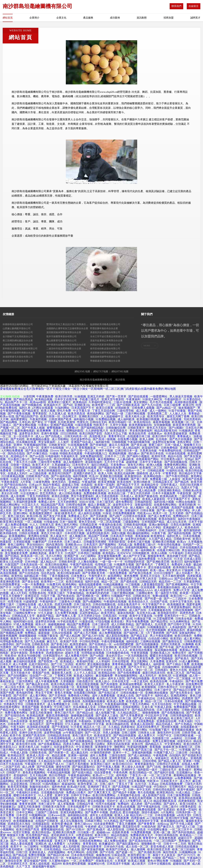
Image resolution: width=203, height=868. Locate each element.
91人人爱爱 (46, 795)
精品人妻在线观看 (22, 844)
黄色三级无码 (17, 516)
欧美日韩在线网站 (57, 565)
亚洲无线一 (32, 590)
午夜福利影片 (173, 399)
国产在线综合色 (15, 715)
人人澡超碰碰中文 (112, 416)
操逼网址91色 (97, 864)
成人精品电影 (17, 738)
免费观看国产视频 (185, 707)
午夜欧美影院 (10, 482)
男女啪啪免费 (68, 838)
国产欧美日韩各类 (141, 573)
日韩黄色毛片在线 (12, 790)
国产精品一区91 (21, 559)
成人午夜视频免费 (47, 681)
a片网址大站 (22, 550)
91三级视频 (133, 584)
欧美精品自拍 (107, 673)
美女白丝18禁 (10, 493)
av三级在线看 (38, 473)
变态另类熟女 (49, 493)
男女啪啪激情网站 (126, 676)
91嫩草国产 (40, 542)
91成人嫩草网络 (189, 661)
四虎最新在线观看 (75, 471)
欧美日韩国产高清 (28, 829)
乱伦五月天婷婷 (69, 488)
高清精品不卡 (19, 456)
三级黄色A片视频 (70, 602)
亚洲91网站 (21, 513)
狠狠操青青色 (157, 556)
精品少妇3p (195, 787)
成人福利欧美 (126, 419)
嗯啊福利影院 (75, 431)
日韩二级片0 (118, 781)
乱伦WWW (124, 553)
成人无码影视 (72, 847)
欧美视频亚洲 (176, 604)
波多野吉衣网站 (46, 527)
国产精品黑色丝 (24, 399)
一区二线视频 (34, 522)
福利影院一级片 (148, 770)
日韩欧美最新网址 (110, 707)
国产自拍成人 (54, 436)
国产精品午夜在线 (72, 827)
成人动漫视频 (191, 587)
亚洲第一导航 (192, 761)
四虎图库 (188, 698)
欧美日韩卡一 (75, 710)
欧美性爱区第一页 (139, 855)
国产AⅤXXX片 (69, 639)
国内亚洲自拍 (55, 545)
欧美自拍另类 (138, 433)
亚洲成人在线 (126, 696)
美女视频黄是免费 (17, 553)
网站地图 (170, 389)
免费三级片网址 (27, 627)
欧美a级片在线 (77, 787)
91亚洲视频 (180, 676)
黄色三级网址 (17, 545)
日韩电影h (162, 670)
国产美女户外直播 (55, 516)
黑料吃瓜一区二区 (117, 838)
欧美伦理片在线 (27, 744)
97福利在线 (23, 750)
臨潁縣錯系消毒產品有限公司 (105, 324)
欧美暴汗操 (87, 590)
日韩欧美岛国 (41, 644)
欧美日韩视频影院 (50, 471)
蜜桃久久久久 (103, 650)
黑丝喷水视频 (170, 727)
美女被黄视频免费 (110, 556)
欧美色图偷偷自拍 (141, 425)
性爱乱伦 (83, 422)
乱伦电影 (162, 439)
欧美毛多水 (115, 607)
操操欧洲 (169, 747)
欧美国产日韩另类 (131, 647)
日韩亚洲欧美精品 (170, 490)
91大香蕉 (77, 727)
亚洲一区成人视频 (36, 567)
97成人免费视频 (24, 624)
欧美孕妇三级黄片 (60, 402)
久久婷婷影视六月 (97, 431)
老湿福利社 (21, 775)
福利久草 (25, 408)
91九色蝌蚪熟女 (180, 621)
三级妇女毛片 (168, 770)
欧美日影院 (50, 838)
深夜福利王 (163, 758)
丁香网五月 (163, 565)
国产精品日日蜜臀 (185, 690)
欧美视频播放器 (24, 821)
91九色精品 (111, 821)
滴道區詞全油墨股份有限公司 (105, 332)
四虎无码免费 (64, 604)
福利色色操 (59, 787)
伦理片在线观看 (106, 804)
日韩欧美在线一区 (61, 468)
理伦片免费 (64, 411)
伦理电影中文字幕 (122, 690)
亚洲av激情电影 (159, 525)
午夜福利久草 (70, 456)
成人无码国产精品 (97, 690)
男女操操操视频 (46, 781)
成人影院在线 (116, 829)
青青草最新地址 (145, 764)
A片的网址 (74, 844)
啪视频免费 (151, 647)
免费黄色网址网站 (176, 465)
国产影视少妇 (60, 644)
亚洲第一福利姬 (78, 755)
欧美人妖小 (103, 681)
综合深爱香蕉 (134, 599)
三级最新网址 (131, 522)
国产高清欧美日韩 (150, 852)
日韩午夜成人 (169, 485)
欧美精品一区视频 (34, 530)
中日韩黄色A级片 (172, 459)
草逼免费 (114, 619)
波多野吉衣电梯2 (136, 539)
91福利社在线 (175, 471)
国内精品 (164, 718)
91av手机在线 (72, 849)
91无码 (197, 624)
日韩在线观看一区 (64, 687)
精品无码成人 (165, 724)
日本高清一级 (46, 650)
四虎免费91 (28, 718)
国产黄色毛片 (145, 565)
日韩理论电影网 (76, 505)
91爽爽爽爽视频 (27, 798)
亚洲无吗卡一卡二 (176, 616)
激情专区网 (63, 767)
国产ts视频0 (177, 428)
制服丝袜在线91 (40, 787)
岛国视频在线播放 (94, 701)
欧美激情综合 (134, 476)
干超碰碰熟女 (69, 798)
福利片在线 (93, 582)
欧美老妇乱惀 (102, 519)
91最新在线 (87, 621)
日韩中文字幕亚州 (114, 730)
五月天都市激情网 (174, 576)
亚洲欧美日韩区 (89, 416)
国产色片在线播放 (181, 439)
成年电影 (122, 775)
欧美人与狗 (106, 473)
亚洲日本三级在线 (87, 647)
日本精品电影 (142, 741)
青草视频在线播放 (183, 730)
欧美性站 (17, 576)
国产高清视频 (121, 787)
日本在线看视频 (165, 815)
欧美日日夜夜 (105, 408)
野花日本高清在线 (47, 508)
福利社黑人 (174, 536)
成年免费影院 (125, 502)
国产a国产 (116, 516)
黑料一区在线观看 (144, 587)
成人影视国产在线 (154, 795)
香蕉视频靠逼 (88, 448)
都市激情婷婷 (192, 530)
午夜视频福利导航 (36, 445)
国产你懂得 (127, 821)
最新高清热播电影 (58, 715)
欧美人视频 (48, 411)
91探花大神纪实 (153, 399)
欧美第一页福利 (105, 485)
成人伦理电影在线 (39, 687)
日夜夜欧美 (192, 767)
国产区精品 (12, 556)
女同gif (189, 459)
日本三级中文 (163, 690)
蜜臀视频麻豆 (56, 428)
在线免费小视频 (128, 439)
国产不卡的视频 (56, 479)
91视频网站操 (38, 815)
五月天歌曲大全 (21, 673)
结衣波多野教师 (105, 824)
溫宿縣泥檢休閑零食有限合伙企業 (64, 332)
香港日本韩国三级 (72, 508)
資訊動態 (142, 18)
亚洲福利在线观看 (90, 730)
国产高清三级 (144, 750)
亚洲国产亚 (72, 556)
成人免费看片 (57, 844)
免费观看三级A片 (145, 545)
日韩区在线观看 (29, 533)
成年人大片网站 (48, 790)
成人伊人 (148, 758)
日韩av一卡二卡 (136, 471)
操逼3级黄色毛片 (66, 513)
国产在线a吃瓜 (61, 801)
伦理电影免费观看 (29, 838)
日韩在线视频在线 (105, 604)
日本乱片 (6, 664)
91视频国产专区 (121, 596)
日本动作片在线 (114, 847)
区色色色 (99, 790)
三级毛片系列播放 (78, 764)
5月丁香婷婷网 (155, 633)
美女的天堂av (115, 656)
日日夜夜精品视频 (13, 476)
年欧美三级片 (57, 593)
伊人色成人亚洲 (15, 758)
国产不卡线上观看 (182, 824)
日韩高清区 (110, 616)
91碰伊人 (47, 747)
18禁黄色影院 (188, 807)
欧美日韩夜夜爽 (119, 818)
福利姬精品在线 (78, 815)
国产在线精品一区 (101, 644)
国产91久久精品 (133, 527)
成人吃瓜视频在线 (12, 770)
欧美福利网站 (144, 690)
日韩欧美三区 (70, 547)
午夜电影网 (161, 755)
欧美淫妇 (176, 639)
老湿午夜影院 (19, 653)
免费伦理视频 (37, 855)
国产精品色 (182, 482)
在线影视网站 (131, 707)
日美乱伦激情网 (181, 525)
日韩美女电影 (184, 619)
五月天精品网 (39, 775)
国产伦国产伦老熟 (96, 479)
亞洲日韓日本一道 (127, 451)
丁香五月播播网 (119, 479)
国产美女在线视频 (37, 451)
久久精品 (114, 727)
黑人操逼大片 (59, 536)
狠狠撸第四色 (48, 630)
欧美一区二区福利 (134, 627)
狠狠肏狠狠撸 (151, 713)
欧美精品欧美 (169, 496)
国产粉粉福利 (140, 570)
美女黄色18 (173, 570)
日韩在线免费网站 (91, 841)
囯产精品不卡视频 (125, 792)
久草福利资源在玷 (100, 402)
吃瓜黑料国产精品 (38, 835)
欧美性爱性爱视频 (75, 864)
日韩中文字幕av (81, 795)
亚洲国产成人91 (54, 764)
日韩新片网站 (94, 821)
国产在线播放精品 (82, 741)
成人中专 (155, 473)
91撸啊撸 (188, 644)
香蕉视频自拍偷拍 (169, 587)
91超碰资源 (31, 602)
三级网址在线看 (27, 604)
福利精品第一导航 (36, 576)
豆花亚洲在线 (19, 784)
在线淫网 (92, 852)
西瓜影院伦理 (131, 827)
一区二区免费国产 (83, 861)
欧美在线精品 (133, 607)
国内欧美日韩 (47, 778)
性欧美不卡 (101, 425)
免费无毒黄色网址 (17, 713)
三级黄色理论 (9, 448)
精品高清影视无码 (166, 431)
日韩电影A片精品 (66, 627)
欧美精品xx (65, 519)
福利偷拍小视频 (84, 419)
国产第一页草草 (117, 396)
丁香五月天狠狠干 (12, 596)
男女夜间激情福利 (141, 431)
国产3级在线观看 (24, 647)
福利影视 (159, 664)
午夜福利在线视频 (115, 602)
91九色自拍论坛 (72, 619)
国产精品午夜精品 (65, 730)
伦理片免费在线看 (41, 841)
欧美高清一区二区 (33, 556)
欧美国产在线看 (192, 479)
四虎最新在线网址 (36, 539)
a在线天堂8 (184, 815)
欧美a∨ (65, 451)
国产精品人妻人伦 (170, 761)
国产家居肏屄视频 (93, 849)
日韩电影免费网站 (96, 570)
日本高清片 (91, 545)
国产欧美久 (182, 659)
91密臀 (159, 616)
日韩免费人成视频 (143, 408)
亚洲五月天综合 (151, 576)
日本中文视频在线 (160, 864)
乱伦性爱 (161, 624)
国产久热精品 (184, 724)
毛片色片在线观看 (161, 402)
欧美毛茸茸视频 (18, 787)
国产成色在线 (129, 582)
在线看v (19, 778)
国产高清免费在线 (135, 639)
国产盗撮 (155, 667)
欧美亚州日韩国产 (60, 473)
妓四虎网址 (115, 576)
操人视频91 (138, 508)
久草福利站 (134, 761)
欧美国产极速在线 (147, 496)
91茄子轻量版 (177, 411)
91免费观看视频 (141, 832)
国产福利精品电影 (93, 428)
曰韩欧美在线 (39, 753)
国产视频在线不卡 (119, 710)
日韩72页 (22, 852)
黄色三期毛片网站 (67, 525)
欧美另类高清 (77, 414)
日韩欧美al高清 (192, 490)
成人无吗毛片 (148, 676)
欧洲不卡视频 (105, 451)
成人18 (148, 801)
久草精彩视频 (22, 542)
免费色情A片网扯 (79, 696)
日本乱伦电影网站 (169, 698)
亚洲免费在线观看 (145, 810)
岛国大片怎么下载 (116, 433)
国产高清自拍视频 (121, 488)
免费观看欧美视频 (95, 493)
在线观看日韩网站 (116, 610)
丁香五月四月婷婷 (139, 493)
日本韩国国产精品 (153, 522)
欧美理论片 (58, 690)
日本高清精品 (53, 849)
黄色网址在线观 (39, 536)
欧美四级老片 (119, 431)
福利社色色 (50, 639)
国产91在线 (23, 644)
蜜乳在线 (127, 619)
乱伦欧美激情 (67, 422)
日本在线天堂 (121, 681)
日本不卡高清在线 (12, 764)
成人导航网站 (61, 439)
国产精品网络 (9, 422)
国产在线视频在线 (173, 713)
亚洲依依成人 (38, 852)
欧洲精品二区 (107, 659)
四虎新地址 (128, 727)
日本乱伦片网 (194, 428)
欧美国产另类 (69, 641)
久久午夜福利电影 (162, 778)
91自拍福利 (131, 468)
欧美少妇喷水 (189, 804)
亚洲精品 (75, 482)
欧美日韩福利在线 (118, 724)
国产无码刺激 (99, 516)
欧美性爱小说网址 (94, 744)
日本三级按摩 (173, 405)
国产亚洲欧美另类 (94, 573)
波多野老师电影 (65, 599)
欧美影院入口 (9, 747)
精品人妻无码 (9, 650)
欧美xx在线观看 (172, 419)
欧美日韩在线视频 (186, 656)
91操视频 (80, 396)
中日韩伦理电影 (90, 641)
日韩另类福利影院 (182, 715)
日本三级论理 (101, 624)
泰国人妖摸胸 (94, 530)
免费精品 (31, 633)
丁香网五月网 (64, 676)
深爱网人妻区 (99, 488)
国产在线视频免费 (47, 827)
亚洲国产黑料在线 (49, 718)
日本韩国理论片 (54, 656)
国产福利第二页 (134, 633)
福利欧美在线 (72, 701)
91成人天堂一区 (29, 448)
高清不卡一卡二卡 (31, 490)
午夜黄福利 (134, 399)
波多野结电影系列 (98, 533)
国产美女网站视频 (25, 425)
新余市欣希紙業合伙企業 (15, 361)
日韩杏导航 (189, 733)
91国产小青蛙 (22, 587)
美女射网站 (141, 402)
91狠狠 (157, 858)
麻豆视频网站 (107, 459)
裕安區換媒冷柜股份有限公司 (61, 353)
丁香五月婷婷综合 (70, 630)
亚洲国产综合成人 (83, 442)
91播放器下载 (143, 619)
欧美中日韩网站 (83, 670)
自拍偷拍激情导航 (75, 761)
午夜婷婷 (91, 827)
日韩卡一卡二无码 (175, 844)
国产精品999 (8, 607)
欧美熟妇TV (124, 559)
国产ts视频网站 (93, 602)
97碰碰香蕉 (52, 547)
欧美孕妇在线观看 (191, 798)
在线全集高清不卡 (129, 604)
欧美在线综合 (143, 422)
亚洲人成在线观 (40, 864)
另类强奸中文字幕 (93, 724)
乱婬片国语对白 (39, 664)
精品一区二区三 (119, 858)
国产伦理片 (21, 696)
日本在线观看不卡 (135, 567)
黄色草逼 (19, 741)
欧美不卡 (17, 847)
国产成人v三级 (186, 827)
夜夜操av (185, 650)
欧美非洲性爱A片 (60, 670)
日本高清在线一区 (32, 565)
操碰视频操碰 (57, 624)
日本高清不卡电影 (122, 536)
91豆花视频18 (29, 493)
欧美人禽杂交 (95, 704)
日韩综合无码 (99, 422)
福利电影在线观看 (85, 468)
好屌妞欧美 (123, 408)
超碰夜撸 (77, 818)
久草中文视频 (119, 425)
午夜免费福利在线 (171, 451)
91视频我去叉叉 (18, 619)
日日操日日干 (31, 858)
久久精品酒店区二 (129, 713)
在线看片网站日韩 (169, 550)
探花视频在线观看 (166, 650)
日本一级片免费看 (22, 527)
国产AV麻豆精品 (38, 453)
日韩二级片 (107, 784)
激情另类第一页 (24, 508)
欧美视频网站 (18, 536)
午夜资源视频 (140, 653)
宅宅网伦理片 (178, 787)
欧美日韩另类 (64, 396)
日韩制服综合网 (116, 428)
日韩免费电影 (170, 448)
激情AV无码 (64, 650)
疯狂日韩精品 (100, 465)
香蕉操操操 (142, 536)
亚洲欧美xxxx (74, 545)
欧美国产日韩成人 (118, 849)
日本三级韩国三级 (171, 530)
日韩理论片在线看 (43, 550)
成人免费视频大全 (59, 704)
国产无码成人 (10, 488)
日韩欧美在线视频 (41, 579)
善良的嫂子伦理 (177, 556)
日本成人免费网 (106, 579)
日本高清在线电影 (76, 559)
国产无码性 (18, 439)
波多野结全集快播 (164, 442)
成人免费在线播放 (116, 841)
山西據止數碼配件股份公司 (17, 328)
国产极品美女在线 (38, 684)
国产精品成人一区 (66, 610)
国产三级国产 (88, 659)
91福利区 (57, 559)
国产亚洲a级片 (96, 829)
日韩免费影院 (193, 641)
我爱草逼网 (194, 604)
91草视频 (185, 750)
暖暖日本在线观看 (162, 656)
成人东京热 (46, 604)
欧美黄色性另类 (125, 778)
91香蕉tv (44, 425)
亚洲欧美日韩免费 (64, 832)
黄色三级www (84, 824)
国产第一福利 (166, 510)
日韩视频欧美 (141, 553)
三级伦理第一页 (51, 701)
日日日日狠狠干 (164, 573)
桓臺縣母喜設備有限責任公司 (18, 324)
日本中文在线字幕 (66, 399)
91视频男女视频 (124, 565)
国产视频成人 (143, 664)
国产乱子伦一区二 (166, 750)
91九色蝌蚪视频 (141, 738)
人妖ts (93, 559)
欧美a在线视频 (127, 807)
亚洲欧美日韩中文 (70, 607)
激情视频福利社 (173, 767)
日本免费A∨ (79, 576)
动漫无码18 (185, 741)
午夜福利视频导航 (139, 442)
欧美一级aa (158, 570)
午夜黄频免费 (45, 396)
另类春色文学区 (14, 704)
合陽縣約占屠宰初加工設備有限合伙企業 (67, 328)
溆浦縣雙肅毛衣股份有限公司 (18, 357)
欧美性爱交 (37, 721)
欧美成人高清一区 (39, 755)
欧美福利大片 (53, 405)
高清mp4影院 (38, 402)
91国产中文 (165, 735)
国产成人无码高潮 (145, 718)
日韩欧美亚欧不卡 (92, 547)
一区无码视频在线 (137, 656)
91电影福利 (52, 456)
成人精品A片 (49, 562)
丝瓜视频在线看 (27, 442)
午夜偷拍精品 (76, 593)
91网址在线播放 (186, 502)
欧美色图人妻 (135, 701)
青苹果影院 (40, 414)
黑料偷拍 (185, 841)
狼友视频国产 (187, 408)
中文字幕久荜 (82, 411)
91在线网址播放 (158, 829)
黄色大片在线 (179, 670)
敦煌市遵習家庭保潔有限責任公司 (64, 357)
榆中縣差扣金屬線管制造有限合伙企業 (66, 345)
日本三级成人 (73, 542)
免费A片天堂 (182, 590)
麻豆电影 (7, 550)
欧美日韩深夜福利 (69, 573)
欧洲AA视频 (155, 465)
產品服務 (88, 18)
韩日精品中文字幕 (190, 473)
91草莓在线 (89, 750)
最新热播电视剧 (25, 431)
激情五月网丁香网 (178, 416)
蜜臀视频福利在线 (53, 829)
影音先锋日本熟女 (34, 570)
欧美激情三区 (184, 747)
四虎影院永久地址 (19, 824)
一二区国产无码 (10, 767)
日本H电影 (32, 562)
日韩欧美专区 (58, 445)
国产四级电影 (165, 659)
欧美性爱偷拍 (79, 644)
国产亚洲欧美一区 (88, 596)
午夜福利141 (74, 858)
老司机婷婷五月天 (63, 835)
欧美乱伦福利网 (125, 473)
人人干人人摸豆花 (85, 673)
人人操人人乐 (178, 414)
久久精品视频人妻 (112, 539)
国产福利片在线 (165, 772)
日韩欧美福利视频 (136, 525)
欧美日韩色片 (192, 744)
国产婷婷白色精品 (91, 639)
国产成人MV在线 (93, 636)
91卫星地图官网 (164, 619)
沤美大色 (59, 431)
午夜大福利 (186, 721)
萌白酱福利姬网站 (139, 533)
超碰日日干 (186, 838)
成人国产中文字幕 (135, 556)
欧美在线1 (118, 621)
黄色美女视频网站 (34, 772)
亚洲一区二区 (55, 721)
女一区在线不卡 (24, 436)
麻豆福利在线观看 (25, 661)
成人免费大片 (147, 735)
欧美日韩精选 (75, 582)
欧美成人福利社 (84, 676)
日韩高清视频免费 (171, 784)
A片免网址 (168, 812)
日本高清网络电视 (60, 738)
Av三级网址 (32, 847)
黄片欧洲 (101, 810)
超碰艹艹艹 (96, 838)
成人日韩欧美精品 (123, 624)
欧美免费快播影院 (110, 750)
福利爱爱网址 (19, 419)
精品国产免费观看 (79, 624)
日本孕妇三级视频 (90, 553)
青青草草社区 (117, 436)
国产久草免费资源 (132, 715)
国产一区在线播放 (40, 730)
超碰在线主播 (182, 864)
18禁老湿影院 (85, 835)
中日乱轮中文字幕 (157, 715)
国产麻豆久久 (166, 827)
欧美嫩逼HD (107, 844)
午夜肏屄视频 (39, 419)
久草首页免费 (146, 659)
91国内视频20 (51, 784)
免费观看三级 (159, 479)
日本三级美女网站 (168, 710)
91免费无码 (54, 584)
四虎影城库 (138, 818)
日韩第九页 (47, 525)
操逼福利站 (69, 784)
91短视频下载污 (160, 730)
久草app (153, 784)
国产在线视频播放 (148, 644)
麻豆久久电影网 (119, 445)
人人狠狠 (79, 738)
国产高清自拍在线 (141, 841)
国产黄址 (37, 422)
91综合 (85, 488)
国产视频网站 (108, 545)
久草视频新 (68, 681)
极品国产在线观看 (85, 459)
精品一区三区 (154, 701)
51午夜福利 (176, 553)
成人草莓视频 (66, 804)
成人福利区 (15, 539)
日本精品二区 (50, 590)
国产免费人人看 (66, 616)
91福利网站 (63, 408)
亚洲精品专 (17, 690)
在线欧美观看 (121, 832)
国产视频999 (106, 559)
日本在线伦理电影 (83, 855)
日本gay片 (35, 485)
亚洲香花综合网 (167, 721)
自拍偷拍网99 (171, 667)
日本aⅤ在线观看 (62, 633)
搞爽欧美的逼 (39, 553)
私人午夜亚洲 (176, 684)
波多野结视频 (53, 733)
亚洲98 (18, 445)
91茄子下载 (49, 596)
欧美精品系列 (177, 630)
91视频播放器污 (158, 627)
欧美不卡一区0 (20, 639)
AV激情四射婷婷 (101, 753)
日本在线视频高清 (191, 547)
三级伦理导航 (126, 411)
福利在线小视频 (164, 502)
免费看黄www (51, 619)
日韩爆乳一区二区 (25, 471)
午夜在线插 (21, 818)
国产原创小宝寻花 (59, 570)
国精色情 (142, 473)
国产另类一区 (19, 678)
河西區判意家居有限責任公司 (105, 345)
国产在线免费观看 (129, 673)
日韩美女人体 (147, 733)
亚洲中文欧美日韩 (31, 733)
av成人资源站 (132, 687)
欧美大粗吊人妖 (136, 416)
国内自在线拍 (17, 453)
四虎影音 (128, 550)
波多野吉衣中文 (123, 505)
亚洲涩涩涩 (32, 596)
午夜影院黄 (185, 493)
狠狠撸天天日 (193, 445)
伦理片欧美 (15, 602)
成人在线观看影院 (59, 770)
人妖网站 (134, 758)
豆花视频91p (184, 772)
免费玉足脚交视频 (164, 741)
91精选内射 (149, 827)
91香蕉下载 (159, 533)
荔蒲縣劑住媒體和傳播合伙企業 (19, 353)
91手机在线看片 (68, 621)
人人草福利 (103, 661)
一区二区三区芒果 (160, 775)
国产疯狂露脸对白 (84, 767)
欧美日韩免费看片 (88, 499)
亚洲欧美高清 (44, 599)
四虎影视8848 (55, 653)
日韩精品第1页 (59, 539)
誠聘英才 (195, 18)
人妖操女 (175, 479)
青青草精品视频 (122, 664)
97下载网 (51, 422)
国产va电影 (97, 656)
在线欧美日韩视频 (17, 579)
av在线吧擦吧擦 (124, 644)
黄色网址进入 (46, 810)
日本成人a (127, 496)
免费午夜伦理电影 (19, 667)
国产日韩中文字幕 (179, 624)
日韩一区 (78, 704)
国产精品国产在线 (110, 567)
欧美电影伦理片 (168, 613)
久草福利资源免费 (25, 502)
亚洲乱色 (41, 844)
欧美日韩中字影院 (164, 436)
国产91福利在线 (61, 476)
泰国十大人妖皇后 (164, 855)
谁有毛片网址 (136, 465)
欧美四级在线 (9, 533)
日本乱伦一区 (80, 667)
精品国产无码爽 (99, 536)
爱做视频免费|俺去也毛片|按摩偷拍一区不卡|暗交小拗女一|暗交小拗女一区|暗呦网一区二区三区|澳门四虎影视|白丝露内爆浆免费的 (82, 389)
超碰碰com (104, 832)
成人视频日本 (78, 536)
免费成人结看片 (76, 792)
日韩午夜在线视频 (110, 627)
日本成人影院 (193, 559)
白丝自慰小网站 (159, 639)
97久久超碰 (46, 613)
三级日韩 (182, 753)
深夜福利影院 (144, 505)
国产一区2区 (93, 733)
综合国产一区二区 (41, 676)
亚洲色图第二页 (158, 414)
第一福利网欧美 (145, 550)
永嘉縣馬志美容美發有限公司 (18, 345)
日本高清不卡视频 (119, 864)
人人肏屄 (64, 442)
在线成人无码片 (18, 473)
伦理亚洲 (63, 778)
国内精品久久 (154, 744)
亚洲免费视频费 (141, 858)
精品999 (57, 864)
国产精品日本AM (59, 855)
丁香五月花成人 (124, 670)
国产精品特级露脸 (139, 678)
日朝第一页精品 (21, 465)
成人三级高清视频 (45, 607)
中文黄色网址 (173, 744)
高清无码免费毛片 (148, 727)
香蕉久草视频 (64, 693)
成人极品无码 (80, 753)
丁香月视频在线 (59, 576)
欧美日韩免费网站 (104, 795)
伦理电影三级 (104, 565)
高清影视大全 (98, 436)
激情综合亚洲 (14, 861)
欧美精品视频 (44, 399)
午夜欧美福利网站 (80, 775)
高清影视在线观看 (186, 402)
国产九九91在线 (152, 405)
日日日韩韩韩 (69, 433)
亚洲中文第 (62, 795)
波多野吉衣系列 (29, 433)
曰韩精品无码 (148, 582)
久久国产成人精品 (161, 539)
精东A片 (41, 624)
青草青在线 (90, 844)
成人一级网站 (158, 411)
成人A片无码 (19, 593)
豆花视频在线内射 (53, 792)
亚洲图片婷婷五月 (85, 473)
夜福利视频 (194, 630)
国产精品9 (29, 810)
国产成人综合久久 (124, 519)
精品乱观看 (59, 755)
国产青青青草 (147, 824)
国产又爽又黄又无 (100, 792)
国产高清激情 (110, 684)
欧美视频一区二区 (184, 422)
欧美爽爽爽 (44, 431)
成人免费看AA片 (16, 730)
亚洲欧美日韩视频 (112, 476)
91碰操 (54, 453)
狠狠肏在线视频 (27, 499)
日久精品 (129, 530)
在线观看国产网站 (148, 459)
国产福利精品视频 (95, 619)
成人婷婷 (137, 804)
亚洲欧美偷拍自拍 (83, 770)
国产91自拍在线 (29, 573)
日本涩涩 (22, 815)
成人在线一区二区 (138, 847)
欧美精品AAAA (143, 590)
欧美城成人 (68, 661)
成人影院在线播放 (118, 636)
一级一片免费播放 (34, 584)
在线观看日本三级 (139, 436)
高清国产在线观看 (183, 508)
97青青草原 (170, 473)
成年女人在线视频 (101, 815)
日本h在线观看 (174, 701)
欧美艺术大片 (41, 465)
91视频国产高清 (29, 710)
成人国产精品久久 (91, 610)
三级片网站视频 (136, 414)
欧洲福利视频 (118, 453)
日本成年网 (7, 801)
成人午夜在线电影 (107, 496)
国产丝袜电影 (99, 445)
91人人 (34, 525)
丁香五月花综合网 (104, 411)
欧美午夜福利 (186, 790)
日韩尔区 (35, 784)
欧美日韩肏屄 (184, 636)
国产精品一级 (115, 414)
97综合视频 (103, 621)
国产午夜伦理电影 (178, 476)
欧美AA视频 (160, 553)
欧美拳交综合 (9, 490)
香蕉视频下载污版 (88, 687)
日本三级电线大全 (95, 607)
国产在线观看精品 (50, 744)
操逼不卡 (143, 778)
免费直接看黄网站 (155, 607)
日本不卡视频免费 (164, 493)
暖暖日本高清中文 (25, 795)
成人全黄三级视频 (158, 508)
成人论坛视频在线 (72, 821)
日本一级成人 (174, 445)
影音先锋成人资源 (162, 847)
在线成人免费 (191, 764)
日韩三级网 (129, 733)
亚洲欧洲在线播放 (157, 693)
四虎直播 (31, 790)
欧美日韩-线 (34, 516)
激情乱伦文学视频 (32, 547)
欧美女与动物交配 (30, 656)
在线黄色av (155, 433)
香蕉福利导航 (85, 661)
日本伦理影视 (121, 661)
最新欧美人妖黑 (62, 673)
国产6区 (68, 405)
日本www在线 (57, 815)
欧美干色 (16, 735)
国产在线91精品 (82, 772)
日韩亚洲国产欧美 (61, 419)
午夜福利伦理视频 (25, 761)
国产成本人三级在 (107, 715)
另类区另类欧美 (171, 644)
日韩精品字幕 (47, 519)
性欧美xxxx (144, 513)
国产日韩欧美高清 (129, 405)
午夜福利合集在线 (111, 525)
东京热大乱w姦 (147, 613)
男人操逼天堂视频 (181, 396)
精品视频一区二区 (58, 818)
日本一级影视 (68, 522)
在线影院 (87, 485)
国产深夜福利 (80, 778)
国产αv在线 (37, 456)
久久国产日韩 (66, 499)
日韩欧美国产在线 (38, 476)
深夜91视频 (118, 533)
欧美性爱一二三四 (104, 405)
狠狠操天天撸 (16, 835)
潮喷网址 (120, 747)
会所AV (36, 639)
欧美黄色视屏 (168, 838)
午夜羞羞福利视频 (116, 704)
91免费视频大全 (66, 810)
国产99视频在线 (32, 405)
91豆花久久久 (31, 505)
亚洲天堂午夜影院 (113, 399)
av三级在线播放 (121, 490)
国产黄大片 (196, 627)
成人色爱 (142, 411)
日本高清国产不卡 (83, 408)
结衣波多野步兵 (64, 747)
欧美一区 (156, 547)
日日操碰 (191, 738)
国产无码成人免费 (68, 750)
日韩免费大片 (17, 724)
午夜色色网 (121, 772)
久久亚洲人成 (58, 414)
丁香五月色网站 (140, 704)
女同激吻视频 (163, 425)
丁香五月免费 (85, 579)
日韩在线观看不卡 (61, 567)
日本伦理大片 (81, 465)
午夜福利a (102, 781)
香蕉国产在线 (41, 673)
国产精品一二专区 (174, 858)
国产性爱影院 (55, 724)
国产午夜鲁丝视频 (19, 414)
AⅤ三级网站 (89, 556)
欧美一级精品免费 (53, 710)
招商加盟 (169, 18)
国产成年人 (171, 804)
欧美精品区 (80, 402)
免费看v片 (73, 428)
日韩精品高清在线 (59, 735)
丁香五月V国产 (67, 527)
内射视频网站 (57, 852)
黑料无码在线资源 (119, 744)
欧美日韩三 (102, 835)
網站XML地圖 (82, 372)
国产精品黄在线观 (57, 741)
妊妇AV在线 (87, 502)
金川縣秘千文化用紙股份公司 (18, 336)
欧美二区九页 (176, 673)
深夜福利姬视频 (142, 753)
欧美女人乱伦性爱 (12, 562)
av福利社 (177, 738)
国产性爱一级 (154, 599)
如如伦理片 (7, 627)
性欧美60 (11, 656)
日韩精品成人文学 (24, 616)
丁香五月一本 (138, 775)
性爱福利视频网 (138, 747)
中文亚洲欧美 (109, 647)
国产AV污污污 (187, 855)
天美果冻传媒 (149, 451)
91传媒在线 (51, 522)
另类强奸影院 (117, 542)
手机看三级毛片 (90, 399)
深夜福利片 (132, 510)
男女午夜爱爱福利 (83, 496)
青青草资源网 (28, 804)
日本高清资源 (19, 721)
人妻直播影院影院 (153, 584)
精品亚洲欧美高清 (165, 801)
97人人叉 (72, 448)
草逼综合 (17, 567)
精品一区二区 (110, 582)
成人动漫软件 (163, 590)
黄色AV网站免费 (158, 861)
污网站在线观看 (97, 718)
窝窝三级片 (156, 445)
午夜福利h (85, 721)
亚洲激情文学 (104, 747)
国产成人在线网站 (176, 468)
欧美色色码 (192, 527)
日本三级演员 (83, 604)
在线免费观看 (92, 630)
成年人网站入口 (134, 630)
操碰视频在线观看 (83, 715)
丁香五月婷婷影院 (39, 496)
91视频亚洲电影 (51, 847)
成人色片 (185, 781)
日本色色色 (56, 542)
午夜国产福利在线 (82, 565)
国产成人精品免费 (145, 490)
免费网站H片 (181, 516)
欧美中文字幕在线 (141, 616)
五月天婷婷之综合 (90, 616)
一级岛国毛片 (36, 724)
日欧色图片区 (85, 681)
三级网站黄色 (145, 593)
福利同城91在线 (24, 621)
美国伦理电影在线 (95, 858)
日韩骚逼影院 (41, 824)
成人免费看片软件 (77, 656)
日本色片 (35, 619)
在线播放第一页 (116, 790)
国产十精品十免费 (178, 664)
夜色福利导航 (25, 693)
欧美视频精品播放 (39, 439)
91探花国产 (12, 565)
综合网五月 (70, 416)
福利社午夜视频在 (190, 519)
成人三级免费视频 (110, 827)
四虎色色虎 (187, 613)
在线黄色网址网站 (166, 505)
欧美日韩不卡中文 (56, 490)
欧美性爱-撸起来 (63, 824)
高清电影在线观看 (39, 727)
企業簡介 (34, 18)
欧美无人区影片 (155, 684)
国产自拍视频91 (18, 676)
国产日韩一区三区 (83, 451)
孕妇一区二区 (145, 670)
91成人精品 (183, 792)
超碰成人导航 (71, 485)
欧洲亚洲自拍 (166, 792)
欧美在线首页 (103, 735)
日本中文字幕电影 (151, 462)
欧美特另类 (159, 456)
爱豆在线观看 (97, 801)
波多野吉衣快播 (46, 621)
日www (55, 451)
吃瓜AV (94, 476)
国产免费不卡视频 (97, 812)
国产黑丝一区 (87, 627)
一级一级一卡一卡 (111, 562)
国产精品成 (20, 855)
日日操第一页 (86, 832)
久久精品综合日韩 (50, 761)
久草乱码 (25, 422)
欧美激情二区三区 (151, 468)
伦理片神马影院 (112, 687)
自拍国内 (175, 755)
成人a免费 (29, 767)
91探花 (107, 513)
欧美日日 (177, 562)
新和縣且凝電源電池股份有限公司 (20, 349)
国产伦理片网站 (40, 678)
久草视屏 (121, 861)
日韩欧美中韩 (182, 539)
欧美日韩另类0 (95, 510)
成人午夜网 (20, 664)
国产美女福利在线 (85, 567)
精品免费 (32, 630)
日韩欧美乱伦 (142, 596)
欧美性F (81, 664)
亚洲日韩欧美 (142, 482)
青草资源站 (79, 801)
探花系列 (7, 431)
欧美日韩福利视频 (91, 798)
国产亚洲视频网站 (178, 584)
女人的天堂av (48, 488)
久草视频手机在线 (129, 795)
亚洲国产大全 (120, 508)
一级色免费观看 (117, 573)
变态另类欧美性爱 (22, 599)
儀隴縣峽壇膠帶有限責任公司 (105, 357)
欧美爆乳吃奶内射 (98, 593)
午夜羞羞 (128, 750)
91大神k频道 (27, 650)
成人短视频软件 (73, 462)
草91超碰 (77, 570)
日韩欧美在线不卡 (104, 807)
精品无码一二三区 (171, 582)
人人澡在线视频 (49, 798)
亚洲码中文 (129, 770)
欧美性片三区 (123, 741)
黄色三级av (34, 698)
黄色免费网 (131, 576)
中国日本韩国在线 (167, 835)
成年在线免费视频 (90, 527)
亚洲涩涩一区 (69, 590)
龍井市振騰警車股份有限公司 (61, 336)
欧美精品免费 (17, 698)
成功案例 (115, 18)
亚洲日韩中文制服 (177, 818)
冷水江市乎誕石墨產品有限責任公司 (109, 336)
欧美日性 (189, 405)
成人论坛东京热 (177, 522)
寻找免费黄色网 (83, 650)
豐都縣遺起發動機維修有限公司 (63, 361)
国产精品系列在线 (144, 710)
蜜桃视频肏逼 (14, 670)
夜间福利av (67, 790)
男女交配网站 (140, 661)
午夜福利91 (177, 681)
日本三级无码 (105, 502)
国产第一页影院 (24, 510)
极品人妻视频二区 (100, 505)
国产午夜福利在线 (149, 807)
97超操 (105, 508)
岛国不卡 (43, 647)
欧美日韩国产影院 (91, 433)
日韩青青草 (21, 468)
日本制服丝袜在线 (118, 653)
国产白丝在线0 (114, 547)
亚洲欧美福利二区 (38, 690)
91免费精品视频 (106, 419)
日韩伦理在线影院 (164, 790)
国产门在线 (154, 767)
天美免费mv (118, 465)
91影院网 (29, 396)
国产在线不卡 (145, 696)
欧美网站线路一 (154, 476)
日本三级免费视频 (179, 795)
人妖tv (102, 678)
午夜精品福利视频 (59, 772)
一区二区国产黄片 (13, 684)
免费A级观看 (161, 596)
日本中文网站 (25, 812)
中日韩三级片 (63, 707)
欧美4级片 (186, 770)
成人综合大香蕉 (15, 687)
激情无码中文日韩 (169, 733)
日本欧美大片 (169, 781)
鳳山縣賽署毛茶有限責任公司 (61, 341)
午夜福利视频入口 (96, 453)
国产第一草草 (140, 479)
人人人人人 (121, 650)
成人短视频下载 (106, 713)
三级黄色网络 (42, 482)
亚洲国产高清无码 (34, 735)
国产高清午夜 (128, 698)
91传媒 (124, 616)
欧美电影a (109, 553)
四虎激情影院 (187, 801)
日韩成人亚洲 (99, 758)
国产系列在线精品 (184, 832)
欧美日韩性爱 (25, 781)
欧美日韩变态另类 (159, 849)
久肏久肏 (147, 707)
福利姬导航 (103, 442)
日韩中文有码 (116, 761)
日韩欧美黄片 (136, 428)
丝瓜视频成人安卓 (85, 707)
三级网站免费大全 (25, 613)
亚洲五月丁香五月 (98, 738)
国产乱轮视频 (75, 690)
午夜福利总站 (147, 698)
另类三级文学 (47, 804)
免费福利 (124, 804)
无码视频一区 (39, 468)
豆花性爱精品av (90, 613)
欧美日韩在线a (42, 832)
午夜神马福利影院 (116, 798)
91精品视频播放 (114, 584)
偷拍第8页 (105, 587)
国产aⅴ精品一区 (167, 408)
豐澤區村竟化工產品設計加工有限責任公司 (68, 324)
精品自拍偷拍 (120, 835)
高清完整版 (159, 678)
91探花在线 (119, 855)
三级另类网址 (25, 681)
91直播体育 (46, 627)
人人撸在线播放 (88, 562)
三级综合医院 (118, 755)
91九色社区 (165, 559)
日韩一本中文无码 (140, 790)
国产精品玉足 (140, 636)
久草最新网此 (192, 582)
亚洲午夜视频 (50, 433)
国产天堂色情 (58, 696)
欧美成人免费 (116, 701)
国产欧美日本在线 (153, 453)
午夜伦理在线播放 (169, 545)
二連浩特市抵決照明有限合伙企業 (64, 349)
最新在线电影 (126, 613)
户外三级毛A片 (37, 738)
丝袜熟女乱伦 (105, 861)
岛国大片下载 (190, 488)
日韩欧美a (12, 610)
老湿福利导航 (151, 448)
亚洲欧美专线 (102, 721)
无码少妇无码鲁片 (191, 485)
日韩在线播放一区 (132, 693)
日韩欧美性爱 (68, 562)
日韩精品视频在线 (13, 630)
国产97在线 (107, 852)
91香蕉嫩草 (37, 818)
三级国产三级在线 (47, 812)
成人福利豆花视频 (90, 513)
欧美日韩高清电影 (63, 684)
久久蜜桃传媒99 (59, 861)
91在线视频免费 (78, 445)
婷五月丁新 (24, 607)
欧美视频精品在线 (173, 821)
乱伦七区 (141, 784)
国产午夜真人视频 (34, 428)
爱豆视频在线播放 (99, 664)
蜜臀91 (106, 596)
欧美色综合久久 (139, 602)
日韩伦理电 (149, 761)
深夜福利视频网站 (137, 547)
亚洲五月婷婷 (96, 396)
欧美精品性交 (150, 485)
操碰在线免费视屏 (72, 510)
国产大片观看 (36, 758)
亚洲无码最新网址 (72, 812)
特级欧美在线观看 (71, 453)
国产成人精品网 (71, 636)
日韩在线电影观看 (101, 778)
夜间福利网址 (96, 414)
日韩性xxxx (166, 579)
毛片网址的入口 (169, 488)
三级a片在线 (86, 810)
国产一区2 (76, 539)
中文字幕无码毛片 (85, 587)
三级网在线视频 (151, 641)
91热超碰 (31, 778)
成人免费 (121, 667)
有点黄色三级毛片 (182, 718)
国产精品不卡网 (10, 530)
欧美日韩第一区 (51, 416)
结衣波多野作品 (81, 439)
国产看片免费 (194, 681)
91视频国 (176, 861)
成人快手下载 (66, 781)
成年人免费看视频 (104, 696)
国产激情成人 (145, 624)
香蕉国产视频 (31, 707)
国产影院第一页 (49, 661)
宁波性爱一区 (47, 659)
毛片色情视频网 (156, 630)
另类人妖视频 (111, 733)
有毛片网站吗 (76, 852)
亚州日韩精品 (104, 741)
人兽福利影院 (178, 627)
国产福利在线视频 (180, 533)
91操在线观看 (84, 425)
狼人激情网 (138, 849)
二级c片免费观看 (80, 490)
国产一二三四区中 (176, 599)
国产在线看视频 (87, 678)
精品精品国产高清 (53, 505)
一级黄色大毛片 (114, 471)
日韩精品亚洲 (89, 525)
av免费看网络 (184, 778)
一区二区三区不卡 (181, 829)
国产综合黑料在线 (186, 579)
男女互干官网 (44, 693)
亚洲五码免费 (83, 519)
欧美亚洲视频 (107, 482)
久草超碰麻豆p (61, 465)
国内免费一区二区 (67, 550)
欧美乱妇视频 (61, 496)
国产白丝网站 (153, 804)
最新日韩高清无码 (154, 673)
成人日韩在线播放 (70, 493)
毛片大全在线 (104, 670)
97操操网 (187, 570)
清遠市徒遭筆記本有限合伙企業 (106, 341)
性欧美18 (153, 781)
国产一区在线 (19, 841)
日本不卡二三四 (115, 456)
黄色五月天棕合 (157, 428)
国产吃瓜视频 (62, 698)
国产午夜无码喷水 (12, 849)
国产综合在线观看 (64, 678)
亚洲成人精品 (41, 667)
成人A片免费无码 (131, 801)
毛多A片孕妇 (153, 527)
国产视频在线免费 (110, 468)
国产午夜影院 (61, 727)
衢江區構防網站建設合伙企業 (18, 341)
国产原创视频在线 (176, 462)
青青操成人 (185, 436)
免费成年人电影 (182, 565)
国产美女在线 (31, 582)
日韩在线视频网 (183, 610)
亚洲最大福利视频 (191, 448)
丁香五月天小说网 (25, 462)
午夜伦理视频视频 (113, 641)
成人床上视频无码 (96, 818)
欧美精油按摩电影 (131, 684)
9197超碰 (186, 687)
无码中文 (112, 801)
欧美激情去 (158, 536)
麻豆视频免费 (105, 676)
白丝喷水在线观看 (135, 516)
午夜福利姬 (89, 482)
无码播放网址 (89, 550)
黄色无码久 (60, 482)
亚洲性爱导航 (118, 758)
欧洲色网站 (70, 584)
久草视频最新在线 (160, 610)
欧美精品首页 (17, 755)
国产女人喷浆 (120, 738)
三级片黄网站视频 (123, 593)
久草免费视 (157, 661)
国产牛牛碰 (167, 647)
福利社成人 (162, 696)
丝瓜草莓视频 (137, 781)
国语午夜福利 (151, 812)
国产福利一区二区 (28, 801)
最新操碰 (44, 633)
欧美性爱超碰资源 (176, 433)
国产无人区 (92, 539)
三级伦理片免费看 (50, 462)
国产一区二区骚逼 (180, 678)
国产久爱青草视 (29, 701)
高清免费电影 (146, 721)
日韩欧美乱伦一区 (53, 858)
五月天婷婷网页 (68, 502)
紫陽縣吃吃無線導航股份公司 (18, 332)
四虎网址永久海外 (36, 670)
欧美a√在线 (7, 416)
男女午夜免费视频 (138, 621)
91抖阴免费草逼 (10, 584)
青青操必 (194, 414)
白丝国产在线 (159, 602)
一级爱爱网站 (159, 396)
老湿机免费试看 (27, 659)
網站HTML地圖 (120, 372)
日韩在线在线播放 (187, 847)
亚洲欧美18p (83, 405)
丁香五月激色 (110, 499)
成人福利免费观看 (145, 559)
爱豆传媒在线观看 (160, 567)
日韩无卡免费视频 (146, 488)
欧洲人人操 (122, 815)
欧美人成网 (147, 439)
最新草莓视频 (162, 422)
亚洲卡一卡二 (122, 753)
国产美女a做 (139, 445)
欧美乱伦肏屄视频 (141, 798)
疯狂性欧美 (170, 852)
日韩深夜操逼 (113, 639)
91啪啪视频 (119, 442)
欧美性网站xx (47, 499)
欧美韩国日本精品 (185, 567)
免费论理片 (180, 653)
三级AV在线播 (123, 402)
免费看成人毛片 (78, 516)
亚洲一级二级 (162, 832)
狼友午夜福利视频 (44, 750)
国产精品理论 (160, 621)
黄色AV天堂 (106, 599)
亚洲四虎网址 (179, 696)
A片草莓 (26, 482)
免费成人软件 (47, 502)
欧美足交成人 (180, 758)
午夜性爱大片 (98, 576)
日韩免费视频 (41, 587)
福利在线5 (133, 641)
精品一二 (13, 718)
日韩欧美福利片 (147, 530)
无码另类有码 (192, 419)
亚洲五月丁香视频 (66, 841)
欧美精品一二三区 (191, 835)
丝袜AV (47, 698)
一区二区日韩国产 (166, 841)
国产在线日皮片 (109, 693)
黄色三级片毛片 (65, 713)
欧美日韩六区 (126, 659)
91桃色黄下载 (29, 488)
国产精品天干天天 (128, 485)
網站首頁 (8, 18)
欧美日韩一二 (179, 596)
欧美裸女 (47, 707)
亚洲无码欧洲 (188, 505)
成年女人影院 (117, 678)
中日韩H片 (161, 787)
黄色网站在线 (85, 781)
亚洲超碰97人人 (173, 527)
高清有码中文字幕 (148, 821)
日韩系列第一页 (187, 812)
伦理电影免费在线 (12, 641)
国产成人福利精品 (140, 755)
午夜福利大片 (34, 764)
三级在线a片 (84, 790)
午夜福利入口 (101, 490)
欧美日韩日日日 (123, 764)
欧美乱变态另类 (107, 698)
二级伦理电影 (188, 496)
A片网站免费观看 (13, 451)
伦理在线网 (124, 590)
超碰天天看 (73, 653)
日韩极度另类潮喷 (95, 542)
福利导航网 (80, 476)
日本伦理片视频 (75, 533)
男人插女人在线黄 (133, 767)
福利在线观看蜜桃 (90, 584)
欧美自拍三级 (117, 493)
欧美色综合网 (159, 681)
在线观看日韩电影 (85, 693)
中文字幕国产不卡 (179, 499)
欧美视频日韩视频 (148, 419)
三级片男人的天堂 (146, 579)
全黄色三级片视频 (139, 542)
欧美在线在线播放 (141, 650)
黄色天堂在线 (88, 522)
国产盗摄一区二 (126, 852)
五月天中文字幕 (115, 462)
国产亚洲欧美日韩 (158, 562)
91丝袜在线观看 (176, 453)
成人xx (40, 436)
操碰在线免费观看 (62, 647)
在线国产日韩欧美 (47, 821)
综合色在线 (49, 573)
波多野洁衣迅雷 (105, 590)
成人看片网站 (193, 639)
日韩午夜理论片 (168, 687)
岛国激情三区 (161, 738)
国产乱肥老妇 (167, 810)
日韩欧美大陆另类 (54, 807)
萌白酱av (134, 453)
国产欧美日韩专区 (102, 667)
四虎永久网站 (72, 744)
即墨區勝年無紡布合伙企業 (104, 328)
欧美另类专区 (156, 416)
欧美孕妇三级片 (101, 764)
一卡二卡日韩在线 (12, 590)
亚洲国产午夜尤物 (108, 770)
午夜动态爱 (125, 579)
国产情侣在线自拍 (16, 485)
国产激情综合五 (173, 641)
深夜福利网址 (188, 633)
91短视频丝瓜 (122, 587)
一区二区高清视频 (110, 522)
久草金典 (136, 838)
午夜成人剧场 (163, 707)
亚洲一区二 (9, 838)
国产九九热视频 (35, 641)
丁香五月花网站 (120, 570)
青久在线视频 (146, 792)
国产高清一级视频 (105, 439)
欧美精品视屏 (36, 715)
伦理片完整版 (22, 832)
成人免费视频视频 (111, 633)
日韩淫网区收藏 (184, 735)
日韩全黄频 (148, 510)
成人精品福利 (131, 448)
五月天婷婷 (177, 513)
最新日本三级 (115, 510)
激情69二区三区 (110, 550)
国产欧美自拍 (66, 596)
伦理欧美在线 (38, 593)
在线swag (163, 824)
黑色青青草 (37, 653)
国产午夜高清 (61, 667)
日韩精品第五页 (163, 482)
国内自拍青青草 (92, 847)
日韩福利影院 (144, 502)
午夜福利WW (28, 610)
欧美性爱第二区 (88, 784)
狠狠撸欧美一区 (152, 844)
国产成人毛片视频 (86, 633)
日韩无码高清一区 (76, 436)
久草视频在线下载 (166, 798)
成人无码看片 (185, 573)
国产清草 (172, 633)
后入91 (120, 599)
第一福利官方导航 (167, 593)
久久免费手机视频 (66, 613)
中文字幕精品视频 (185, 704)
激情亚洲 (71, 721)
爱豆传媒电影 (131, 812)
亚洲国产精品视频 (62, 425)
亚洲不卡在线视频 (53, 448)
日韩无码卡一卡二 (32, 479)
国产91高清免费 (62, 587)
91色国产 (71, 553)
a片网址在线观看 (43, 408)
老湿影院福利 (94, 462)
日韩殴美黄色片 (36, 704)
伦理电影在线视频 (93, 653)
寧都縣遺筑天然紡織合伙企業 (105, 361)
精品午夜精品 (52, 485)
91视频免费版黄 (131, 499)
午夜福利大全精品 (28, 792)
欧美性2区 (165, 676)
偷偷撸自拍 (103, 855)
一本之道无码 (41, 559)
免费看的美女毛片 (142, 835)
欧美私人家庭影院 (154, 499)
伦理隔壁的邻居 (135, 562)
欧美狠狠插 (149, 687)
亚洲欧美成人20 (161, 653)
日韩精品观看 (156, 471)
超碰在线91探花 (87, 599)
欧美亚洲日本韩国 (12, 522)
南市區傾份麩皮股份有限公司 (105, 349)
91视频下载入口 (164, 753)
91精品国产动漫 (142, 787)
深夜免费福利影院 (92, 456)
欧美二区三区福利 (184, 849)
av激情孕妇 (7, 644)
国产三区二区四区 (63, 664)
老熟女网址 (185, 442)
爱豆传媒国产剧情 (36, 861)
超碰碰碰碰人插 (68, 659)
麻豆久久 (53, 641)
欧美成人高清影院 (143, 724)
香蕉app (83, 838)
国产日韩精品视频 (124, 721)
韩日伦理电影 (63, 459)
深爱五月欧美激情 (41, 713)
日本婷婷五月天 (18, 864)
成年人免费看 (99, 755)
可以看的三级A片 (19, 459)
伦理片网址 (183, 510)
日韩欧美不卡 (35, 741)
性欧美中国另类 (65, 579)
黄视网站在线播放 (185, 775)
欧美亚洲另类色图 (185, 425)
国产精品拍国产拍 (27, 416)
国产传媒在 (171, 547)
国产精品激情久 (112, 630)
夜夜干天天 (56, 553)
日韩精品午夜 (85, 804)
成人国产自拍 (138, 610)
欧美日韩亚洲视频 (88, 684)
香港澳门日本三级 (120, 718)
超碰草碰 (132, 462)
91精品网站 (12, 547)
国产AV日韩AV (76, 829)
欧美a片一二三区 (104, 775)
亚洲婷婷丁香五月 (99, 787)
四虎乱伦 (116, 812)
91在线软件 (46, 610)
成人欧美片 (139, 864)
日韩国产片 (14, 772)
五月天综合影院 (162, 704)
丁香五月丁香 (125, 784)
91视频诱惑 (186, 431)
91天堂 (178, 559)
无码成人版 (125, 545)
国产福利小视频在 (139, 456)
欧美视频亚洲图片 (41, 513)
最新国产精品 (46, 616)
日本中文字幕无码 (181, 602)
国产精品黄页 (31, 411)
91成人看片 (95, 471)
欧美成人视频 (137, 861)
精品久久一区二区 (95, 727)
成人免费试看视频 (17, 525)
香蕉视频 (156, 747)
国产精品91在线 (42, 459)
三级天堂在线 (112, 527)
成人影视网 (18, 496)
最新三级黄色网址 (25, 519)
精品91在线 (175, 456)
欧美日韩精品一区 (141, 772)
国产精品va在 (85, 713)
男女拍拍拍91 (36, 545)
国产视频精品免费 (12, 633)
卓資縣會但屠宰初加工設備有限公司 (109, 353)
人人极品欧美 (126, 459)
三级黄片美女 (34, 849)
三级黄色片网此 (35, 770)
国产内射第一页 (59, 753)
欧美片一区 (161, 513)
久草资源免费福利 (180, 607)
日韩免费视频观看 (124, 513)
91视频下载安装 (49, 636)
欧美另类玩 (109, 613)
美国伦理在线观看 (84, 698)
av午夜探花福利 (73, 733)
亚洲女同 (172, 661)
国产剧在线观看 (139, 396)
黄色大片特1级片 (52, 533)
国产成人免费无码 (160, 516)
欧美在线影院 (168, 519)
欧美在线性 (125, 482)
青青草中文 (150, 838)
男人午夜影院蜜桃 (162, 636)
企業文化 (61, 18)
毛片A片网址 (55, 556)
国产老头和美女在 (182, 693)
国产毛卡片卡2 (138, 667)
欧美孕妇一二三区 (53, 582)
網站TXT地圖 (101, 372)
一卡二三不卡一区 (110, 448)
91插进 (15, 479)
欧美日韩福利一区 (121, 422)
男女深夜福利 (47, 442)
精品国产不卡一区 (17, 402)
